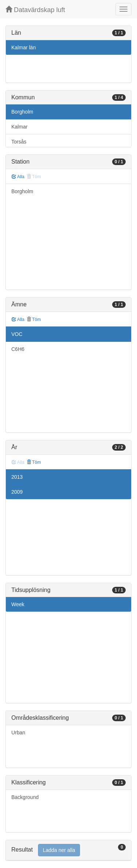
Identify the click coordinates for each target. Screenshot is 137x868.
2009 (17, 492)
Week (18, 604)
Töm (34, 320)
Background (25, 797)
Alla (18, 177)
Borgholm (22, 112)
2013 (17, 477)
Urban (18, 733)
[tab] (68, 850)
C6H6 (18, 349)
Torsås (19, 142)
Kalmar (19, 127)
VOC (17, 334)
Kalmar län (24, 47)
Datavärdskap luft (35, 10)
